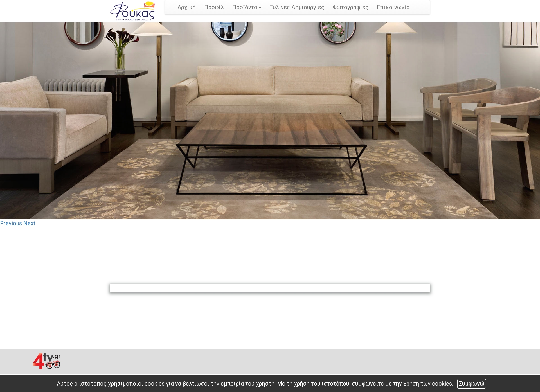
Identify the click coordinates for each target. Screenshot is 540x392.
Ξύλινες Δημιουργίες (297, 7)
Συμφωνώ (472, 384)
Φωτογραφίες (351, 7)
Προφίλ (214, 7)
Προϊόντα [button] (247, 7)
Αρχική (187, 7)
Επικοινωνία (393, 7)
